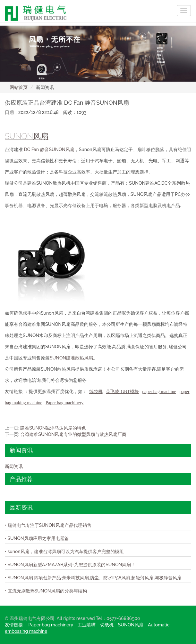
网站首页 (19, 87)
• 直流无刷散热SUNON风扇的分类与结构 (46, 591)
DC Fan (32, 149)
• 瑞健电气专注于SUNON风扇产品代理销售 (48, 525)
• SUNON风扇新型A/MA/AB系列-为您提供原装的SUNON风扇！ (70, 565)
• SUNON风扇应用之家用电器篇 (37, 538)
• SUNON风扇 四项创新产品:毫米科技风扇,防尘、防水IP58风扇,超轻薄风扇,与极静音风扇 (93, 578)
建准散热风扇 (80, 358)
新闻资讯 (14, 466)
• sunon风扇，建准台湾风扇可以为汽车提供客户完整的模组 (64, 551)
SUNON (58, 358)
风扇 (70, 149)
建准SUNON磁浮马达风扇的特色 (53, 428)
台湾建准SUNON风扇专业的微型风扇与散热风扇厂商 (73, 434)
